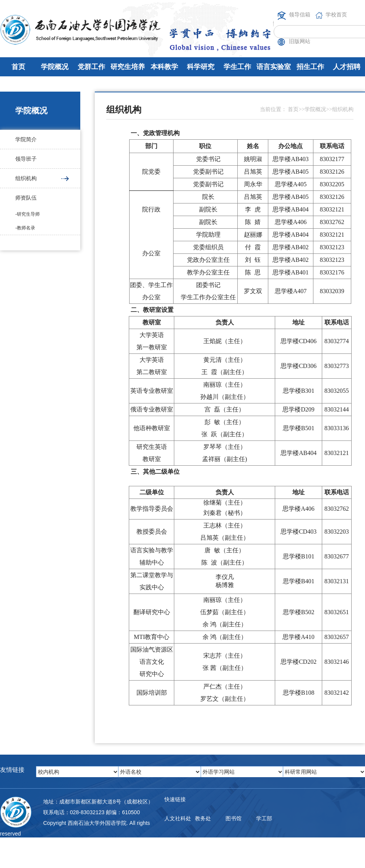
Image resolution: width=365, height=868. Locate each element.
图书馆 (234, 818)
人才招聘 (347, 67)
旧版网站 (300, 41)
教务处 (203, 818)
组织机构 (26, 178)
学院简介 (26, 139)
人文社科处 (178, 818)
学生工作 (237, 67)
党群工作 (91, 67)
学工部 (264, 818)
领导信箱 (300, 15)
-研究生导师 (28, 214)
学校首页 (336, 15)
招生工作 (310, 67)
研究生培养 (128, 67)
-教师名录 (25, 228)
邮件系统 (175, 849)
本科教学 (164, 67)
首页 (18, 67)
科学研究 (201, 67)
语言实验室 (274, 67)
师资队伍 (26, 198)
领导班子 (26, 159)
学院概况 (55, 67)
